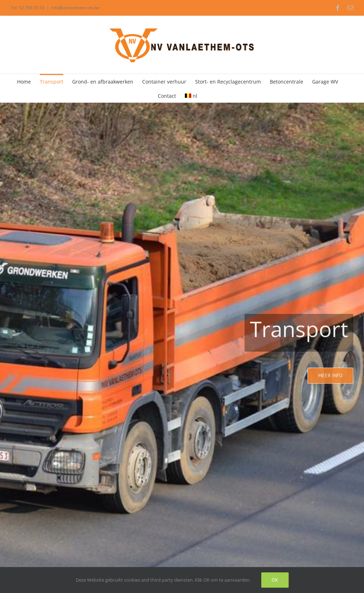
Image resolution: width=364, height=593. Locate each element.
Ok (275, 580)
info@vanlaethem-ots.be (75, 8)
